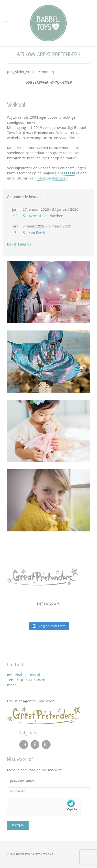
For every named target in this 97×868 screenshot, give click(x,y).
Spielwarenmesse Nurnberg (44, 216)
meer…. (13, 685)
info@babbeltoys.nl (53, 178)
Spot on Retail (34, 233)
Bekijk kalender (20, 244)
